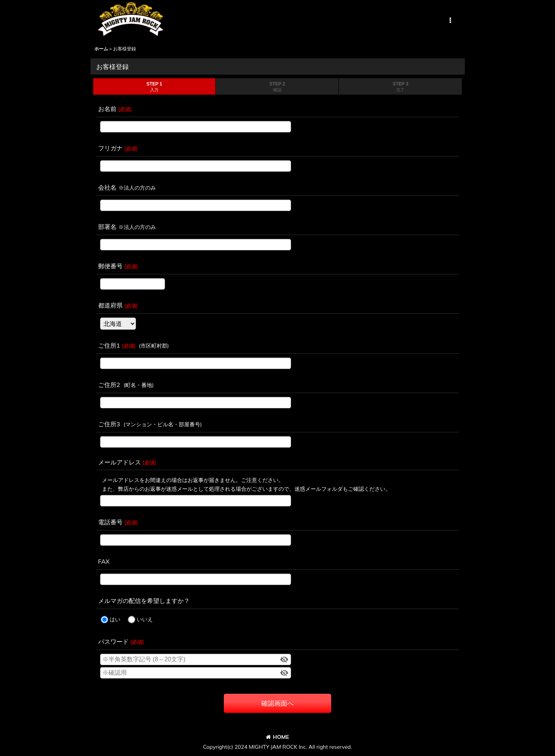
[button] (450, 21)
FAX (104, 561)
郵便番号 (110, 266)
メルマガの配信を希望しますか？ (144, 601)
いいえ (145, 620)
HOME (277, 737)
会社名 (107, 187)
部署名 (107, 227)
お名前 (107, 109)
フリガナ (110, 148)
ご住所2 (109, 385)
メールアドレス (120, 462)
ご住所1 (109, 345)
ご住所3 (109, 424)
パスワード (113, 642)
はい (115, 620)
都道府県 (110, 305)
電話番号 (110, 522)
